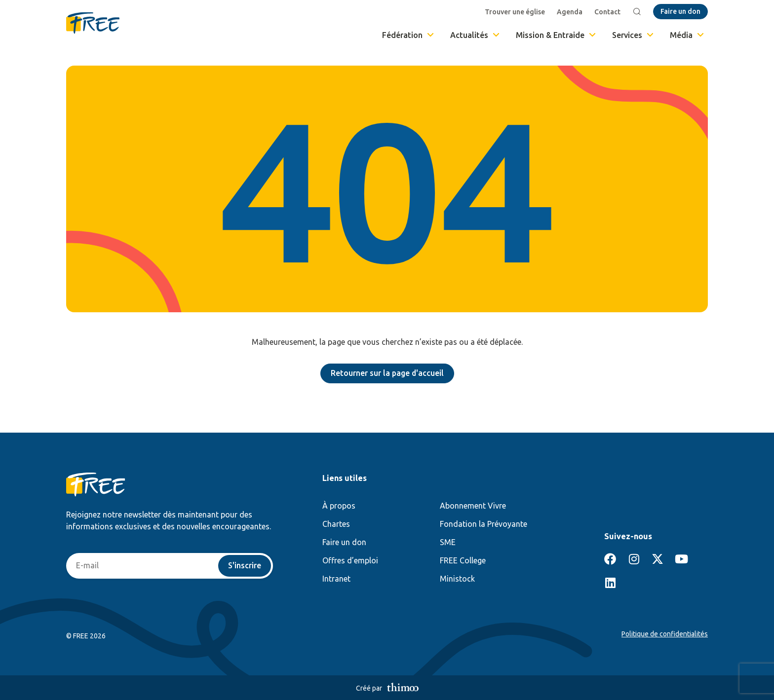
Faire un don (344, 542)
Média (688, 35)
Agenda (570, 12)
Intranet (336, 579)
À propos (339, 506)
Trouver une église (515, 12)
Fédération (409, 35)
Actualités (476, 35)
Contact (607, 12)
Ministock (457, 579)
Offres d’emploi (350, 560)
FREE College (463, 560)
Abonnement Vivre (473, 506)
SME (448, 542)
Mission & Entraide (557, 35)
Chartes (336, 524)
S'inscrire (245, 566)
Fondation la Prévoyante (484, 524)
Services (634, 35)
